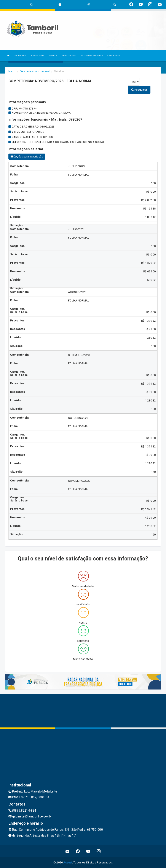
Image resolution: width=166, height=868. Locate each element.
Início (12, 71)
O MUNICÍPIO (20, 56)
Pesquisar (139, 90)
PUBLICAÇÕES (114, 56)
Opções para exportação (27, 157)
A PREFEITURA (37, 56)
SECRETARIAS (69, 56)
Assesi (68, 862)
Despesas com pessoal (35, 71)
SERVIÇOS (53, 56)
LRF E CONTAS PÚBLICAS (91, 56)
